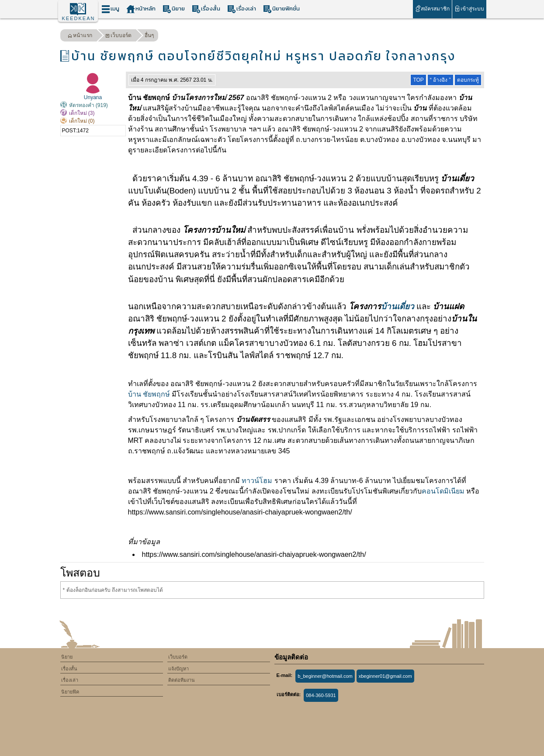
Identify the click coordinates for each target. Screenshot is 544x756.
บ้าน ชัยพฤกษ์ (149, 394)
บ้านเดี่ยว (398, 306)
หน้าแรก (80, 36)
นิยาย (174, 9)
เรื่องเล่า (242, 9)
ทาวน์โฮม (257, 481)
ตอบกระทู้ (468, 80)
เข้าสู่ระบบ (469, 9)
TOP (418, 80)
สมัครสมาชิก (432, 9)
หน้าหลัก (141, 9)
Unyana (93, 97)
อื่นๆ (149, 35)
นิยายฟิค (70, 692)
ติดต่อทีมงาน (182, 680)
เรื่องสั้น (206, 9)
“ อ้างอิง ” (440, 80)
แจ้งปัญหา (178, 669)
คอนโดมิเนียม (443, 491)
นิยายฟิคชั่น (281, 9)
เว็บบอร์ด (118, 36)
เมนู (110, 9)
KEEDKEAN (79, 18)
